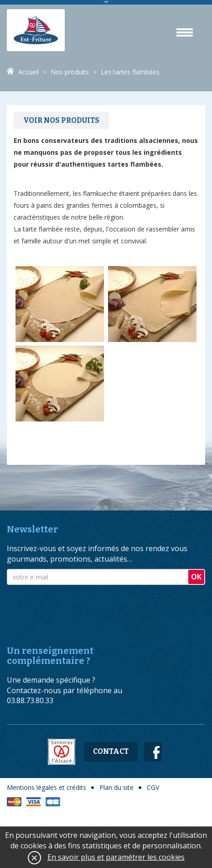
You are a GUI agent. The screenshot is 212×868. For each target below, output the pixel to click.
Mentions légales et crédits (47, 787)
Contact (111, 751)
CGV (153, 787)
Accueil (28, 72)
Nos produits (70, 72)
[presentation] (76, 607)
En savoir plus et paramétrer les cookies (116, 857)
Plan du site (116, 787)
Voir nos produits (61, 120)
